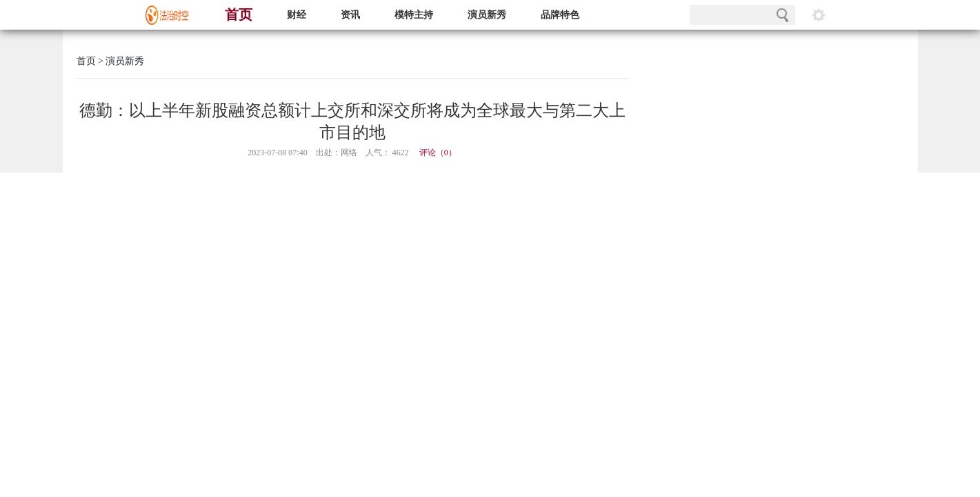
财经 (297, 15)
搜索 (782, 15)
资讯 (350, 15)
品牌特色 (560, 15)
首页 (239, 14)
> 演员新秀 (120, 61)
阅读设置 (819, 15)
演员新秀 (487, 15)
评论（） (438, 153)
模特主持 (414, 15)
